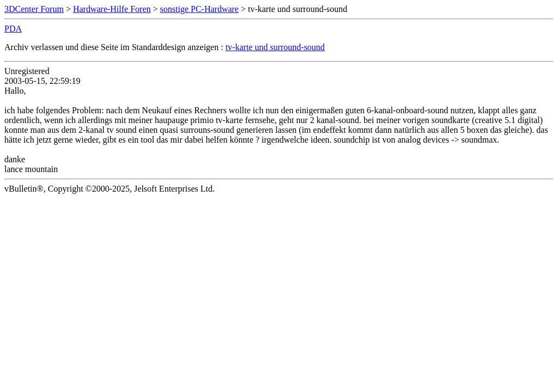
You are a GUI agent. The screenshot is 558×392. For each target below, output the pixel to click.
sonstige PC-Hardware (199, 9)
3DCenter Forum (34, 9)
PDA (13, 29)
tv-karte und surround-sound (275, 47)
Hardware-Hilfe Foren (112, 9)
